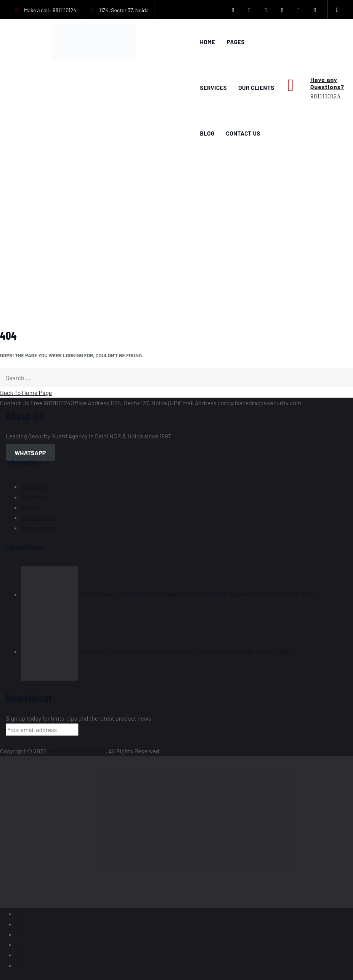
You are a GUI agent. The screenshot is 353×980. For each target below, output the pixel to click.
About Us (33, 487)
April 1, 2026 (299, 594)
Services (214, 88)
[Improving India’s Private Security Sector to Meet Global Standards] (50, 651)
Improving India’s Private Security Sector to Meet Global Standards (166, 651)
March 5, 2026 (271, 651)
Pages (236, 42)
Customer (34, 497)
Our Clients (256, 88)
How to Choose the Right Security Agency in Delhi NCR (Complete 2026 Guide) (180, 594)
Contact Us (243, 133)
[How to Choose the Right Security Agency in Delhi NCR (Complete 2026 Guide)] (50, 594)
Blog (207, 133)
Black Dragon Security (77, 751)
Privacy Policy (39, 528)
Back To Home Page (26, 392)
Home (208, 42)
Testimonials (38, 517)
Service (31, 507)
